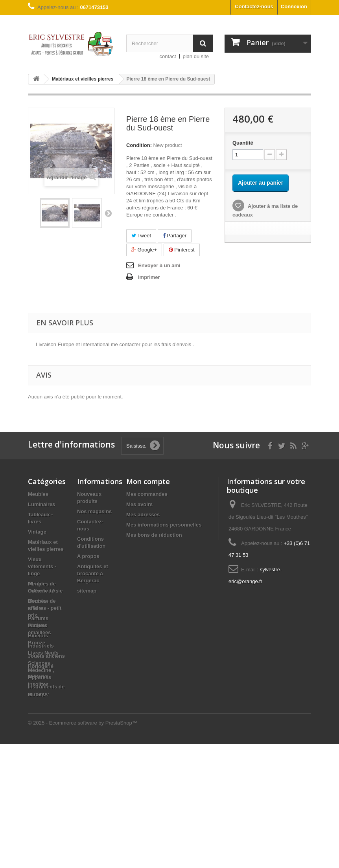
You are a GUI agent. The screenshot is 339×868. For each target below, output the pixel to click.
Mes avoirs (139, 504)
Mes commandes (147, 494)
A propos (88, 556)
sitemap (87, 591)
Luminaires (41, 504)
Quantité (243, 143)
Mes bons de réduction (154, 535)
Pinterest (182, 250)
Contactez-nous (254, 6)
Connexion (294, 6)
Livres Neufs (43, 777)
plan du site (196, 56)
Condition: (139, 145)
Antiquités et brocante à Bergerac (93, 573)
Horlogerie (41, 666)
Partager (175, 236)
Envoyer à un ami (159, 265)
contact (168, 56)
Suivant (108, 213)
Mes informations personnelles (164, 525)
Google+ (144, 250)
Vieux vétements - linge (42, 566)
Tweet (141, 236)
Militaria (38, 676)
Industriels (41, 646)
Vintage (37, 532)
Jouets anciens (46, 656)
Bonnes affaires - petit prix (45, 732)
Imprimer (149, 277)
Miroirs (36, 818)
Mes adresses (143, 515)
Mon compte (148, 481)
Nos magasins (94, 511)
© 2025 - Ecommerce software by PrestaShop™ (83, 847)
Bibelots (38, 636)
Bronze (37, 766)
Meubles (38, 494)
